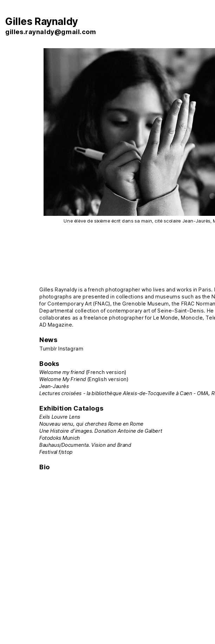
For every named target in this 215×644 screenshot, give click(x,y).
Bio (45, 467)
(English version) (84, 379)
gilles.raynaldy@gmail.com (51, 32)
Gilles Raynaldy (42, 21)
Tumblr (48, 349)
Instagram (71, 349)
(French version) (83, 372)
